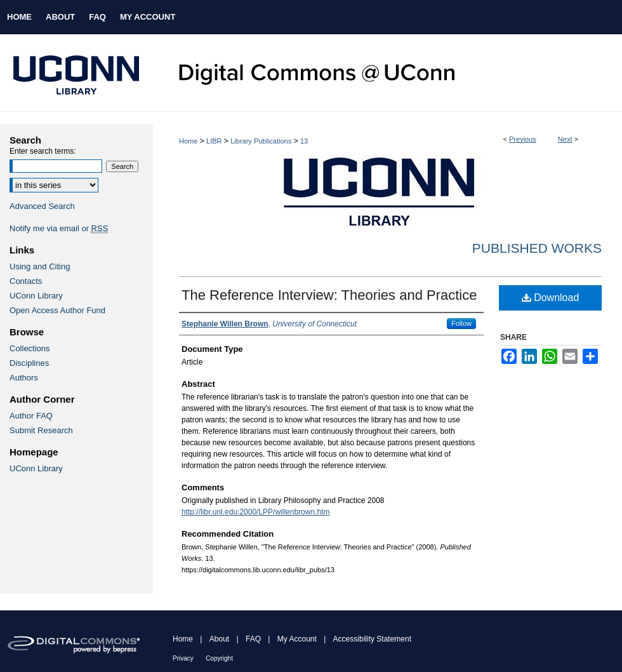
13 (304, 141)
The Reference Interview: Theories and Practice (329, 295)
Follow (461, 323)
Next (565, 139)
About (219, 639)
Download (551, 298)
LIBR (214, 141)
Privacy (183, 658)
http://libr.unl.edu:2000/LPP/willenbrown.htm (255, 512)
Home (188, 141)
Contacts (26, 281)
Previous (523, 139)
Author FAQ (31, 416)
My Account (297, 639)
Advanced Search (42, 206)
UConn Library (36, 296)
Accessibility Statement (372, 639)
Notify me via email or (59, 228)
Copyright (219, 658)
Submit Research (41, 430)
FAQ (253, 639)
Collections (30, 348)
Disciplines (29, 363)
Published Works (537, 248)
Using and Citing (40, 266)
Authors (24, 378)
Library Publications (261, 141)
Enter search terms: (43, 151)
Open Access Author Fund (57, 310)
